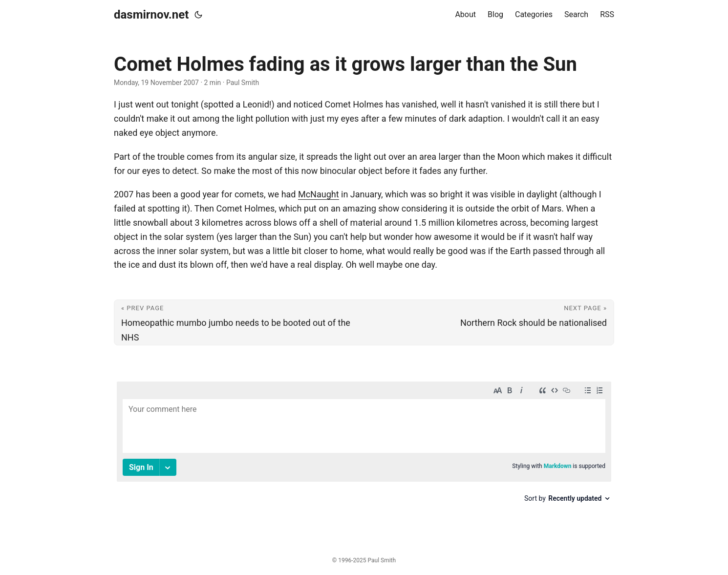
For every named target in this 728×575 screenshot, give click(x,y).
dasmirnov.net (151, 15)
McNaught (319, 194)
